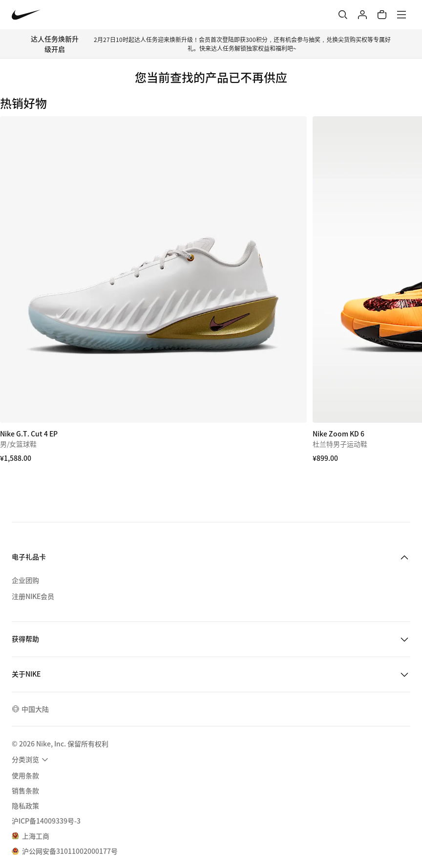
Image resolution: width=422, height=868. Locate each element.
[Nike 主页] (26, 15)
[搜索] (343, 15)
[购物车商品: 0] (382, 15)
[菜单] (401, 15)
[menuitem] (31, 760)
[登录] (362, 15)
